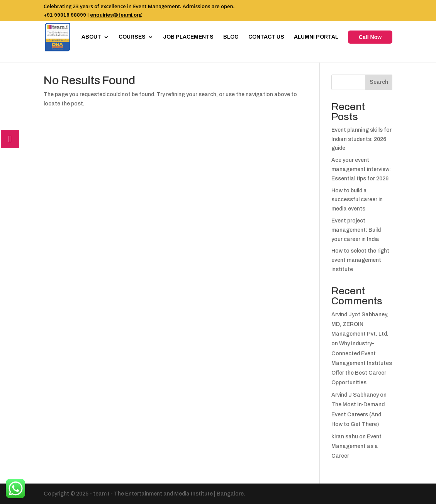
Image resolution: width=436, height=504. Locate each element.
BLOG (231, 37)
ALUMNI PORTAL (316, 37)
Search (379, 82)
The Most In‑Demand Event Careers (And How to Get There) (358, 414)
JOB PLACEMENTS (188, 37)
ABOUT (91, 37)
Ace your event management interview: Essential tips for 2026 (361, 169)
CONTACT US (266, 37)
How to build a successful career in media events (357, 200)
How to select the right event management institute (360, 260)
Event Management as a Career (356, 446)
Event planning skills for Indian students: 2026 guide (361, 139)
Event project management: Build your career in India (356, 230)
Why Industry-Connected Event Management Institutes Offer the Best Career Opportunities (362, 363)
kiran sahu (345, 437)
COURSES (132, 37)
